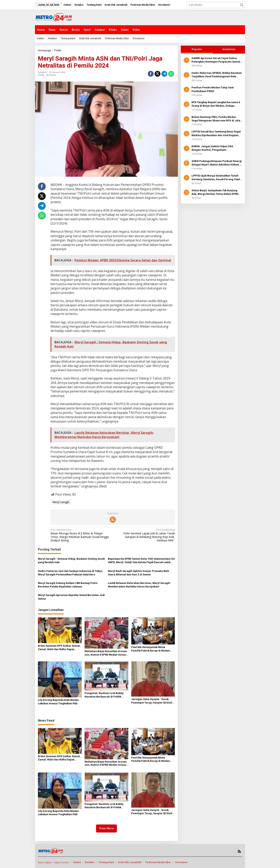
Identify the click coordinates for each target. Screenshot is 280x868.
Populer (197, 49)
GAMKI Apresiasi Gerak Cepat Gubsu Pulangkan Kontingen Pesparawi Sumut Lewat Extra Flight (216, 60)
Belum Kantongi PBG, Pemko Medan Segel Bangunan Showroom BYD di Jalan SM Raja (217, 119)
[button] (242, 5)
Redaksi (90, 862)
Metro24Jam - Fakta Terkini (53, 862)
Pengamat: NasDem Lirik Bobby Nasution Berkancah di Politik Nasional (104, 695)
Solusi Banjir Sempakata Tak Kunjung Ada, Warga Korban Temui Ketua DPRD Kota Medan (215, 192)
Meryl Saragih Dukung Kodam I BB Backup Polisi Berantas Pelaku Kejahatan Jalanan (68, 585)
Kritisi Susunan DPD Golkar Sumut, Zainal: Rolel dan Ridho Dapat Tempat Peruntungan (59, 648)
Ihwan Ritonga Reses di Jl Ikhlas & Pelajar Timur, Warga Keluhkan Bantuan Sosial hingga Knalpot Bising (80, 535)
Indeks (77, 862)
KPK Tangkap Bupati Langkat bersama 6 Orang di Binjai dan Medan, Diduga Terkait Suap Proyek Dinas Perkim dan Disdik (216, 104)
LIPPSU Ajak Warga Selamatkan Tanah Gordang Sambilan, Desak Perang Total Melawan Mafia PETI (216, 178)
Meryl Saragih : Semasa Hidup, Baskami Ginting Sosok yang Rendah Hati (71, 561)
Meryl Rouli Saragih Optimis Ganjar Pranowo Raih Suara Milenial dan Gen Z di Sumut (138, 573)
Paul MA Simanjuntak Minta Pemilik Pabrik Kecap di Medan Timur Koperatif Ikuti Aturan (150, 649)
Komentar (229, 49)
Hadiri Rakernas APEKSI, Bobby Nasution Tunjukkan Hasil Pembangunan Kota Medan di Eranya (217, 75)
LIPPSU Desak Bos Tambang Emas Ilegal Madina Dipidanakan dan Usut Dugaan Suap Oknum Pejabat (216, 134)
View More (106, 828)
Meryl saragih (61, 502)
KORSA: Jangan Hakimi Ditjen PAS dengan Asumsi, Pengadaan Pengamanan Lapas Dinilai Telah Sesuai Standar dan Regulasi (216, 148)
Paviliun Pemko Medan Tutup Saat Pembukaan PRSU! (213, 89)
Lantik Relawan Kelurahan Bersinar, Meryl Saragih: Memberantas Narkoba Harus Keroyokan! (139, 585)
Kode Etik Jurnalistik (130, 862)
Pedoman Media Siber (158, 862)
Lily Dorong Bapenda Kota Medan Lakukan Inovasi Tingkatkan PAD (58, 702)
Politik (41, 75)
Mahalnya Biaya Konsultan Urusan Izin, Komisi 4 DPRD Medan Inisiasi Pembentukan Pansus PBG (106, 653)
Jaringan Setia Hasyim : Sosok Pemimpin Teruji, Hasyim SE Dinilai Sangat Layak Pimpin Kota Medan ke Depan (153, 701)
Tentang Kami (106, 862)
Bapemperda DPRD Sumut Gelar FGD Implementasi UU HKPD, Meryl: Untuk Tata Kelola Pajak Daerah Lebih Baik (141, 561)
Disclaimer (181, 862)
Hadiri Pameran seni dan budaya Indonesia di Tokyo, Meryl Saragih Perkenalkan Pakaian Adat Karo (70, 573)
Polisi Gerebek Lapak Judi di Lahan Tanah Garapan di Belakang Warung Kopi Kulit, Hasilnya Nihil (145, 535)
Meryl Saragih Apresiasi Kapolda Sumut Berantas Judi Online (71, 597)
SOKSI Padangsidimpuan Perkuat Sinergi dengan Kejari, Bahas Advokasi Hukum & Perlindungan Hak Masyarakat (217, 163)
